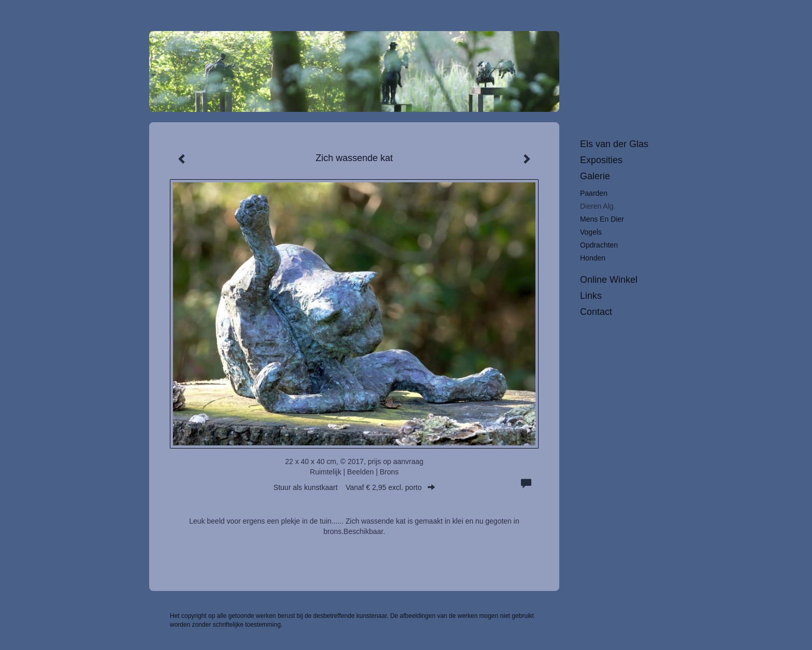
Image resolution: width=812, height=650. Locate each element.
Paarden (594, 193)
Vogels (591, 232)
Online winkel (609, 280)
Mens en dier (602, 219)
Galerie (595, 176)
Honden (593, 258)
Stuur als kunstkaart (354, 487)
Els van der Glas (614, 144)
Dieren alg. (598, 206)
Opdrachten (599, 245)
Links (591, 296)
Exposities (601, 160)
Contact (596, 312)
